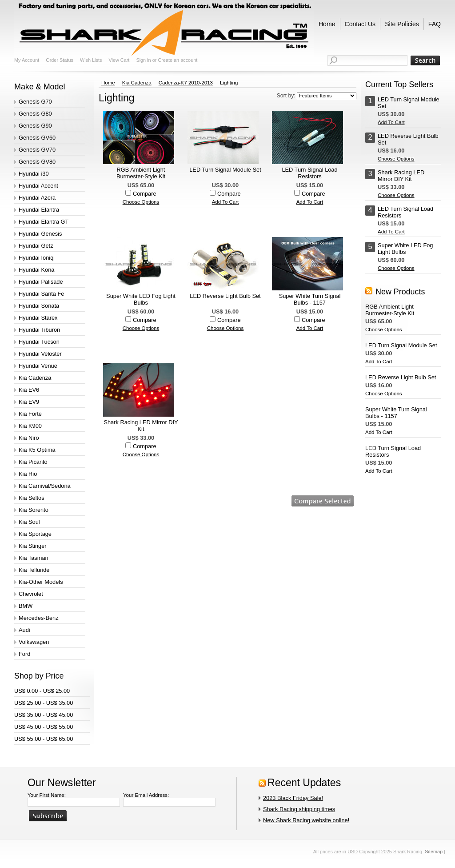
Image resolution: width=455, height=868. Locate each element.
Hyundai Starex (38, 318)
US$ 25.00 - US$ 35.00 (44, 703)
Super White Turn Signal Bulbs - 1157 (310, 299)
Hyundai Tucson (39, 342)
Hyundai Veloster (40, 354)
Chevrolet (31, 594)
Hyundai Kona (36, 270)
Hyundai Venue (38, 366)
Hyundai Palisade (41, 282)
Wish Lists (91, 60)
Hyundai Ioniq (36, 258)
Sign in (143, 60)
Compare (145, 194)
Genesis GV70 (37, 150)
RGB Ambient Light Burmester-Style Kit (141, 173)
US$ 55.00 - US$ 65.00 (44, 739)
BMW (26, 606)
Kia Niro (29, 438)
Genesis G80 (35, 114)
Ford (24, 654)
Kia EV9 (29, 402)
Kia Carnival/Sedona (45, 486)
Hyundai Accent (38, 186)
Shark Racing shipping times (299, 809)
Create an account (178, 60)
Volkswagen (34, 642)
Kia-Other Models (41, 582)
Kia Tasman (34, 558)
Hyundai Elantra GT (44, 222)
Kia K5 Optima (37, 450)
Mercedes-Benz (39, 618)
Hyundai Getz (36, 246)
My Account (27, 60)
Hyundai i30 (34, 174)
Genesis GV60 (37, 138)
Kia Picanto (33, 462)
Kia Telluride (34, 570)
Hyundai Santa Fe (41, 294)
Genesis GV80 (37, 162)
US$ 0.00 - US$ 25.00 (42, 691)
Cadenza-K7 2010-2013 (186, 83)
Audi (24, 630)
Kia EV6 (29, 390)
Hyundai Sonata (39, 306)
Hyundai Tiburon (39, 330)
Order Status (60, 60)
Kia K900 (30, 426)
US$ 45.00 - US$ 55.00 (44, 727)
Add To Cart (226, 202)
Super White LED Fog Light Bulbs (141, 299)
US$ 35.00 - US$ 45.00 (44, 715)
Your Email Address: (146, 795)
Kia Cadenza (35, 378)
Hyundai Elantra (39, 210)
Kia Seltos (32, 498)
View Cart (119, 60)
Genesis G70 (35, 102)
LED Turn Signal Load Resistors (309, 173)
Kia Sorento (34, 510)
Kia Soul (29, 522)
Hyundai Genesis (40, 234)
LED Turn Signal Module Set (225, 170)
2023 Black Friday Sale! (293, 798)
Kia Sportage (35, 534)
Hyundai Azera (37, 198)
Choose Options (141, 202)
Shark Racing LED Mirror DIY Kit (141, 426)
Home (108, 83)
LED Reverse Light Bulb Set (225, 296)
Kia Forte (30, 414)
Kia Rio (28, 474)
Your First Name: (47, 795)
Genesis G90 (35, 126)
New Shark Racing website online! (306, 820)
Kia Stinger (33, 546)
